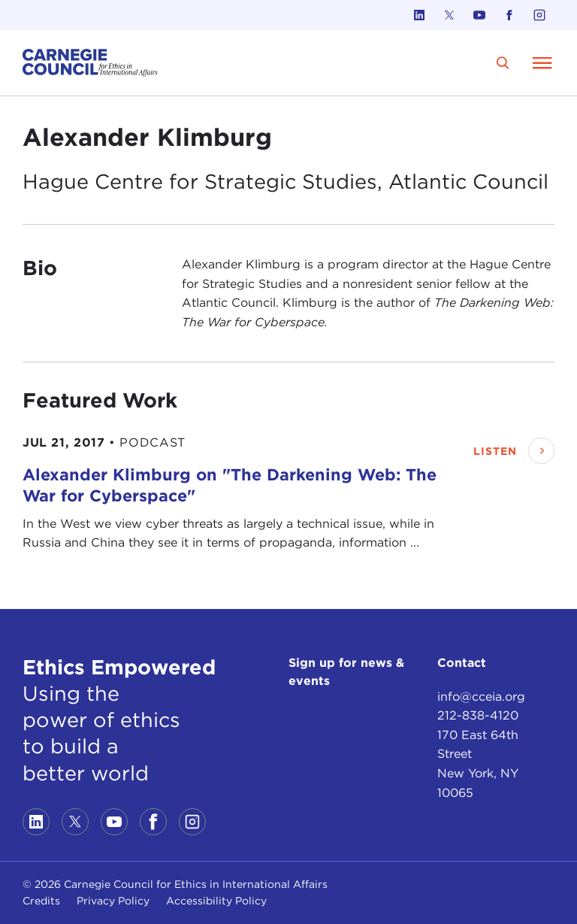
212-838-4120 (478, 715)
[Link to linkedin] (419, 15)
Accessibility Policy (216, 901)
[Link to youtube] (479, 15)
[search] (503, 63)
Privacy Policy (113, 901)
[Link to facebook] (509, 15)
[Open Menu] (542, 62)
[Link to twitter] (449, 15)
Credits (41, 901)
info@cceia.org (481, 697)
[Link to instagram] (539, 15)
